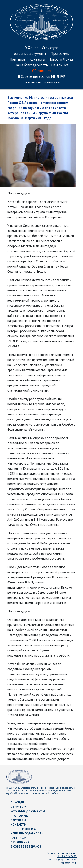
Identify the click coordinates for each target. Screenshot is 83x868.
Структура (50, 48)
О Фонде (32, 48)
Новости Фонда (61, 60)
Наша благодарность (31, 65)
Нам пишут (60, 65)
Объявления (42, 71)
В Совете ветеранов (26, 847)
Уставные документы (30, 54)
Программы (60, 54)
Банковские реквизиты (42, 82)
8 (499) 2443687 (67, 856)
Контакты (37, 60)
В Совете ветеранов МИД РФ (41, 77)
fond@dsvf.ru (69, 863)
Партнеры (18, 60)
